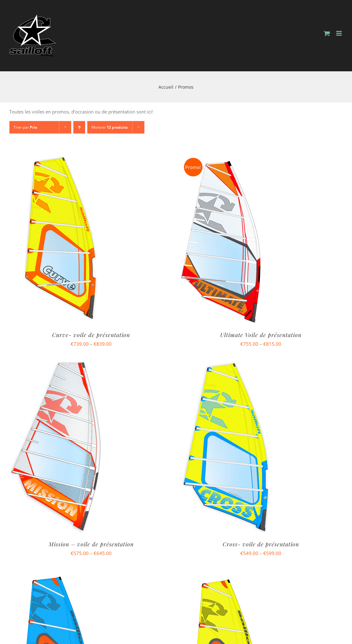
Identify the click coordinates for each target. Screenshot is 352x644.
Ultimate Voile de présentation (261, 335)
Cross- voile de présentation (261, 544)
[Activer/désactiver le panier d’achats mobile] (327, 33)
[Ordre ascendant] (79, 127)
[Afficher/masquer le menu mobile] (339, 33)
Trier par (25, 127)
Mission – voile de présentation (91, 544)
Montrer (110, 127)
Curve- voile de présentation (91, 335)
